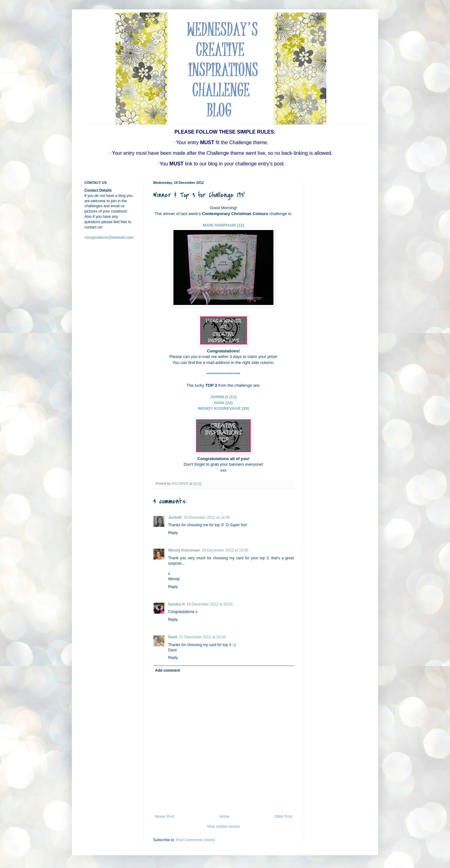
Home (224, 817)
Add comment (167, 670)
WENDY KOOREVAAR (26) (223, 408)
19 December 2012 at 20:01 (210, 604)
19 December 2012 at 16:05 (225, 550)
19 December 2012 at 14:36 (207, 517)
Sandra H (176, 604)
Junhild (175, 517)
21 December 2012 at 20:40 (202, 637)
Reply (173, 533)
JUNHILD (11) (223, 397)
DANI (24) (223, 403)
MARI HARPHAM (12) (223, 225)
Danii (173, 637)
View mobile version (224, 826)
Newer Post (164, 817)
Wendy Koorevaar (184, 550)
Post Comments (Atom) (195, 840)
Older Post (283, 817)
